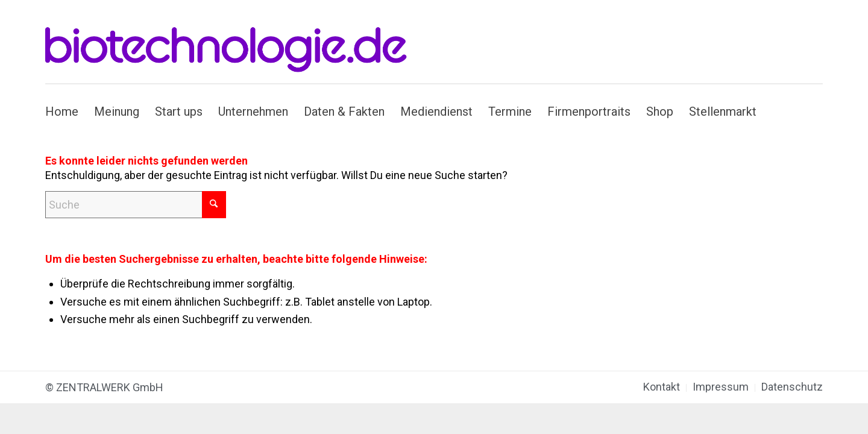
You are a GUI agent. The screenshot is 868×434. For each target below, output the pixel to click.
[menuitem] (66, 112)
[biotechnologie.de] (233, 42)
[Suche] (136, 205)
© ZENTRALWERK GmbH (104, 387)
